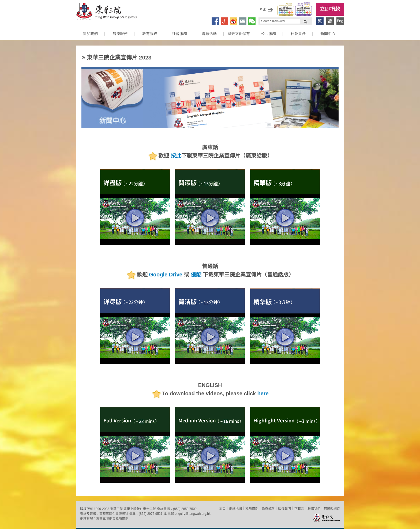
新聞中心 (328, 34)
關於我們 (90, 34)
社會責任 (298, 34)
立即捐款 (330, 9)
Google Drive (166, 275)
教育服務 (150, 34)
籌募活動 (209, 34)
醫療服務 (120, 34)
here (263, 394)
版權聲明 (284, 509)
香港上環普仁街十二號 (140, 509)
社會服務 (179, 34)
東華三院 (106, 12)
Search (305, 21)
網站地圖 (235, 509)
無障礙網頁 (332, 509)
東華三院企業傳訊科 (114, 514)
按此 (176, 156)
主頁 (222, 509)
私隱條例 (252, 509)
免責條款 (268, 509)
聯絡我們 (314, 509)
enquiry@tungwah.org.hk (193, 514)
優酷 (196, 275)
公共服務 (268, 34)
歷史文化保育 (239, 34)
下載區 (299, 509)
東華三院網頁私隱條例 (112, 519)
